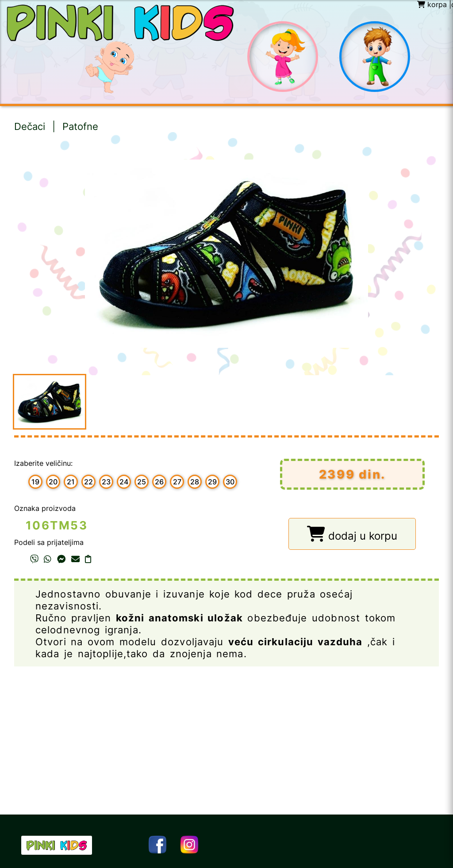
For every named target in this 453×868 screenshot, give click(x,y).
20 (53, 482)
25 (142, 482)
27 (177, 482)
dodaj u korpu (352, 534)
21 (71, 482)
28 (195, 482)
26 (159, 482)
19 (35, 482)
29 (212, 482)
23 (106, 482)
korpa (432, 4)
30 (230, 482)
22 (88, 482)
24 (124, 482)
